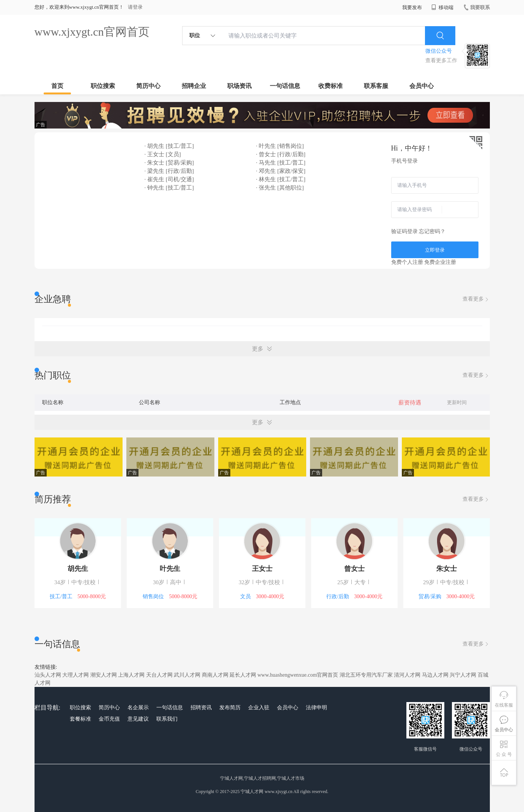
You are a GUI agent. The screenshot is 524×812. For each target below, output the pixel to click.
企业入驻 (259, 708)
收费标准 (330, 86)
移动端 (442, 7)
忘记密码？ (432, 231)
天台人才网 (159, 675)
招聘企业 (194, 86)
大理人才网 (76, 675)
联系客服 (376, 86)
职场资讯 (239, 86)
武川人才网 (187, 675)
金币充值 (109, 719)
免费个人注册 (407, 262)
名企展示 (138, 708)
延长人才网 (243, 675)
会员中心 (422, 86)
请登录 (135, 7)
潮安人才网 (104, 675)
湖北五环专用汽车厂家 (366, 675)
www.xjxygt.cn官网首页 (92, 32)
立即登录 (435, 250)
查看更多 (476, 299)
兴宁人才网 (463, 675)
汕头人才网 (48, 675)
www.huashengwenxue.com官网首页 (298, 675)
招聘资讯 (201, 708)
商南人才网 (215, 675)
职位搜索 (103, 86)
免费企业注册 (440, 262)
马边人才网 (435, 675)
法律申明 (316, 708)
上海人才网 (131, 675)
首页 (57, 86)
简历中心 (148, 86)
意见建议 (138, 719)
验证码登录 (404, 231)
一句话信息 (285, 86)
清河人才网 (407, 675)
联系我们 (167, 719)
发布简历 (230, 708)
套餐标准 (80, 719)
